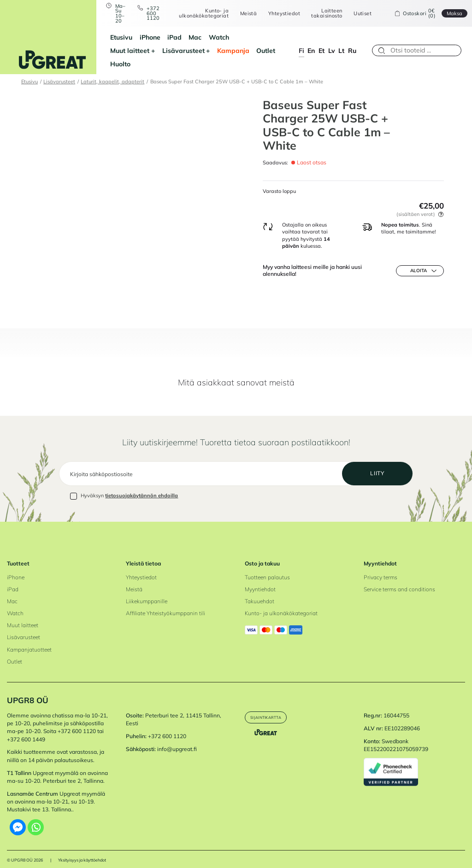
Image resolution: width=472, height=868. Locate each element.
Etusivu (110, 37)
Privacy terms (381, 569)
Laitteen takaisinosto (321, 13)
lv (332, 44)
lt (341, 44)
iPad (162, 37)
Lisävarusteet (120, 50)
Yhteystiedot (278, 14)
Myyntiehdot (260, 581)
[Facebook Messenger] (18, 819)
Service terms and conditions (399, 581)
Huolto (229, 50)
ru (352, 44)
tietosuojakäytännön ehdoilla (142, 488)
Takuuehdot (260, 593)
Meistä (243, 14)
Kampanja (170, 50)
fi (301, 44)
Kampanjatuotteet (29, 641)
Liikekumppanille (147, 593)
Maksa (448, 13)
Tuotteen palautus (267, 569)
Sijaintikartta (272, 710)
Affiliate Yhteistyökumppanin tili (165, 605)
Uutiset (357, 14)
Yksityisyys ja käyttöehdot (82, 852)
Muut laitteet (244, 37)
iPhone (138, 37)
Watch (207, 37)
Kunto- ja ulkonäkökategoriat (198, 13)
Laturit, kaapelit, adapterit (112, 68)
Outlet (202, 50)
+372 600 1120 (147, 13)
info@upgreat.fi (177, 741)
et (322, 44)
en (311, 44)
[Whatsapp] (36, 819)
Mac (183, 37)
